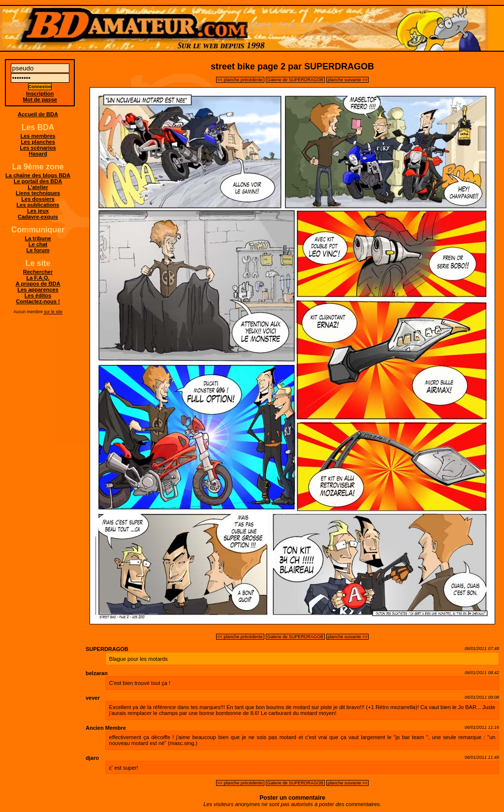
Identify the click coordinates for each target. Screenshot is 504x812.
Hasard (38, 154)
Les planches (38, 142)
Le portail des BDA (38, 181)
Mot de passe (40, 99)
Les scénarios (38, 148)
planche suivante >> (348, 80)
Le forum (38, 250)
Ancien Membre (106, 728)
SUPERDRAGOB (107, 649)
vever (93, 698)
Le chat (38, 244)
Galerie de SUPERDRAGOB (295, 80)
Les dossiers (38, 199)
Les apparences (38, 290)
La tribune (38, 238)
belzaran (97, 673)
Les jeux (38, 211)
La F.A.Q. (38, 278)
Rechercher (38, 272)
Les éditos (38, 295)
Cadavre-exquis (38, 217)
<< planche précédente (240, 80)
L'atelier (38, 187)
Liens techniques (38, 193)
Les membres (38, 136)
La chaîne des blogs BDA (38, 175)
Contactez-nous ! (38, 301)
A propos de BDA (38, 284)
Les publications (38, 205)
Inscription (40, 94)
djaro (92, 758)
